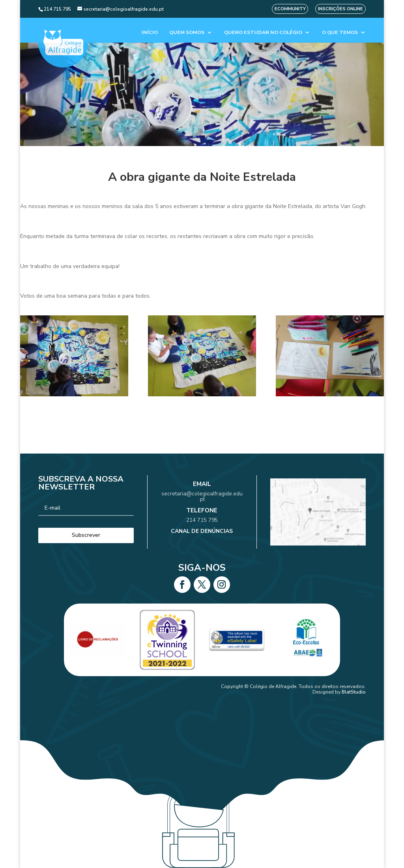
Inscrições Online (340, 9)
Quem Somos (187, 33)
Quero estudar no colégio (263, 33)
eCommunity (290, 9)
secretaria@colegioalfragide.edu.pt (202, 503)
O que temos (340, 33)
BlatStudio (354, 692)
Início (150, 33)
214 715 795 (202, 517)
